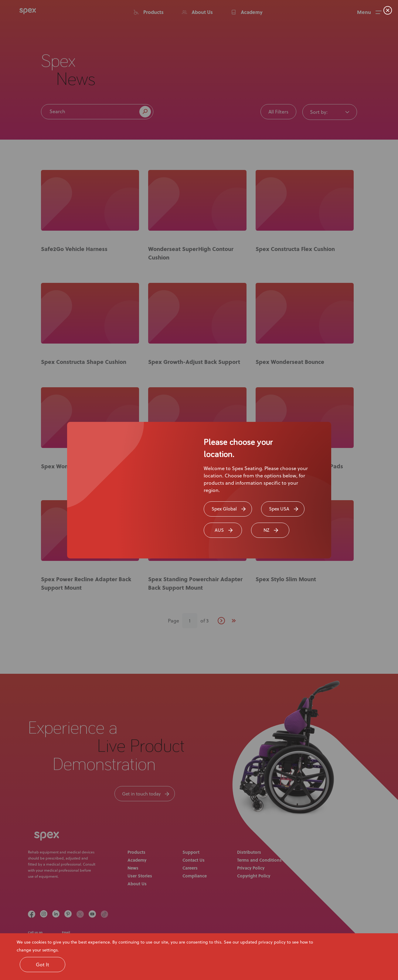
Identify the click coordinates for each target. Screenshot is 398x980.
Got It (43, 965)
